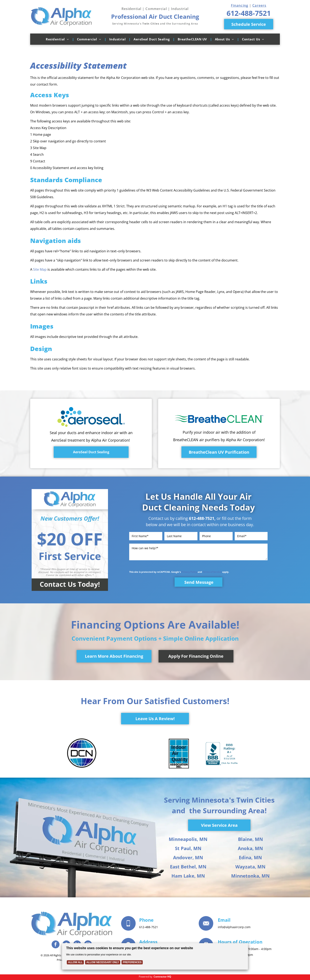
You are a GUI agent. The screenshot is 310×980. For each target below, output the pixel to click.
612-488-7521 (202, 518)
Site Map (40, 269)
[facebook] (56, 945)
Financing (240, 5)
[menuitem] (58, 39)
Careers (259, 5)
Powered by (146, 977)
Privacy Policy (189, 572)
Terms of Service (212, 572)
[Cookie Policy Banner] (155, 956)
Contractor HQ (162, 977)
